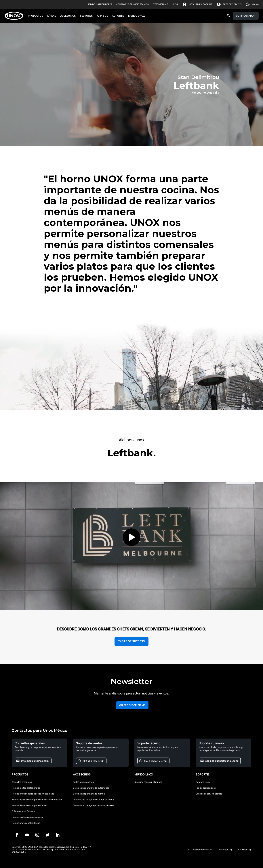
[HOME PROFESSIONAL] (15, 16)
